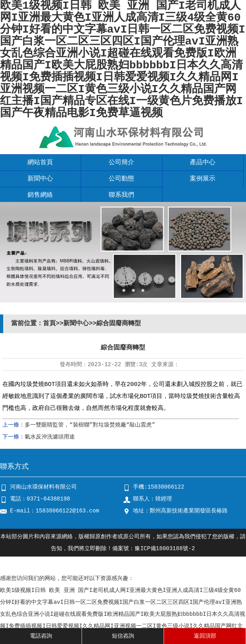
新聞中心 (40, 179)
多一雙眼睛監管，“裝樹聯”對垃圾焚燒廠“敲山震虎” (90, 425)
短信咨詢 (123, 636)
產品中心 (203, 163)
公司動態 (121, 179)
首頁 (49, 324)
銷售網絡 (40, 195)
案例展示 (203, 179)
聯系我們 (121, 195)
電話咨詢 (41, 636)
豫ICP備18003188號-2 (165, 549)
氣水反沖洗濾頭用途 (50, 437)
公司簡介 (121, 163)
